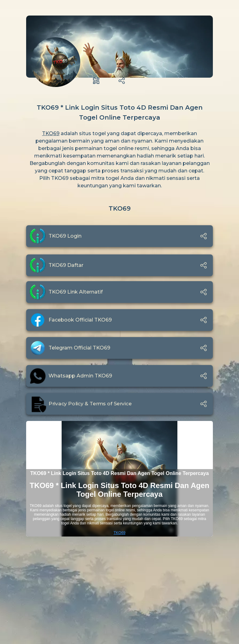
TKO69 (51, 133)
